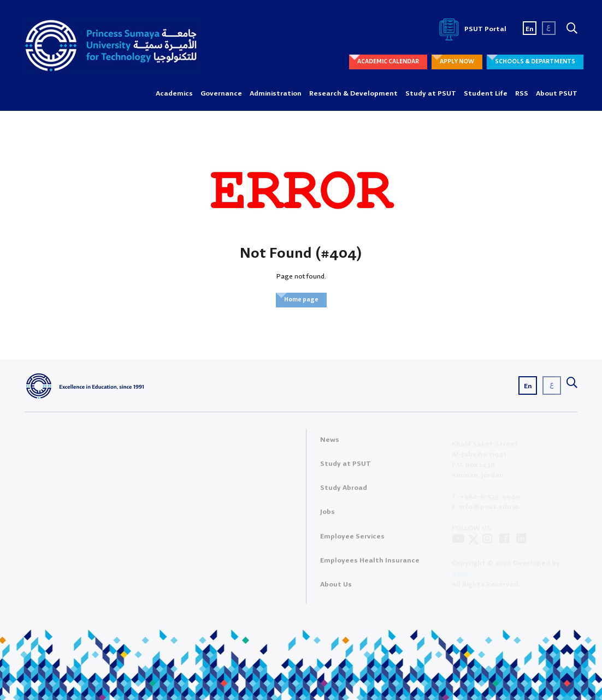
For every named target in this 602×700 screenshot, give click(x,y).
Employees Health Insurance (370, 565)
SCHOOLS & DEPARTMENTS (535, 62)
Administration (276, 94)
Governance (221, 94)
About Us (336, 589)
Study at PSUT (431, 94)
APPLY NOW (457, 62)
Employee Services (352, 541)
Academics (174, 94)
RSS (522, 94)
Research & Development (353, 94)
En (530, 29)
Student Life (486, 94)
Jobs (327, 517)
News (330, 444)
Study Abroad (344, 493)
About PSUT (557, 94)
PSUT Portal (471, 29)
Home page (301, 300)
